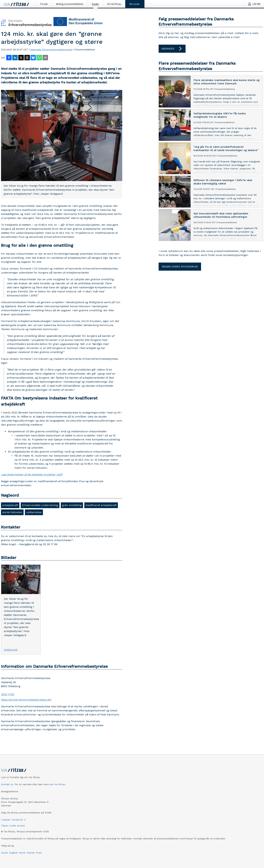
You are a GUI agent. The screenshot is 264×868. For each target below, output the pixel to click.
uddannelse (34, 512)
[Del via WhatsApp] (39, 58)
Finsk (39, 853)
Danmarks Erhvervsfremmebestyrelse (51, 50)
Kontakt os (7, 784)
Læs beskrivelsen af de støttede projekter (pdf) (32, 475)
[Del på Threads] (27, 58)
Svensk (31, 853)
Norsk (22, 853)
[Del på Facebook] (9, 58)
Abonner (172, 49)
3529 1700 (8, 694)
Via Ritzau (60, 784)
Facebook (17, 820)
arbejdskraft (10, 505)
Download (11, 650)
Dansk (4, 853)
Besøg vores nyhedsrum (180, 267)
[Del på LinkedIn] (15, 58)
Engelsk (13, 853)
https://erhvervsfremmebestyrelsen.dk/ (26, 700)
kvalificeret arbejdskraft (101, 505)
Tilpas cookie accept (13, 826)
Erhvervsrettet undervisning (40, 505)
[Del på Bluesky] (33, 58)
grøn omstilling (72, 505)
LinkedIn (6, 820)
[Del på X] (21, 58)
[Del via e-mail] (45, 58)
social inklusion (12, 512)
